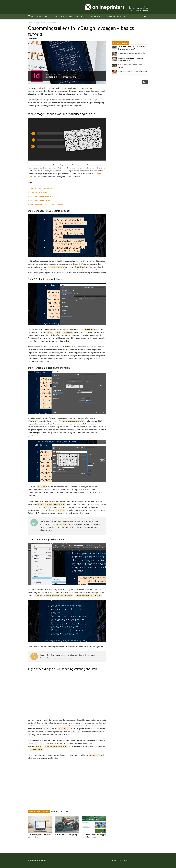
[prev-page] (29, 842)
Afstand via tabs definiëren (40, 192)
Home (30, 23)
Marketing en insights (115, 17)
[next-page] (33, 842)
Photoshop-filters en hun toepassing (66, 835)
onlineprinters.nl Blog (40, 860)
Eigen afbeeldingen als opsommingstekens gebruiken (49, 204)
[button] (145, 17)
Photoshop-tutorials (38, 17)
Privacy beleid (123, 860)
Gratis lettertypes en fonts (87, 17)
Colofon (114, 860)
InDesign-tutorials (61, 17)
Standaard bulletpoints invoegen (42, 188)
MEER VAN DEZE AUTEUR (60, 811)
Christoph (34, 39)
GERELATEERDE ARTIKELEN (39, 811)
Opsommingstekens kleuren (40, 200)
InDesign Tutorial (39, 23)
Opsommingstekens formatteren (42, 196)
